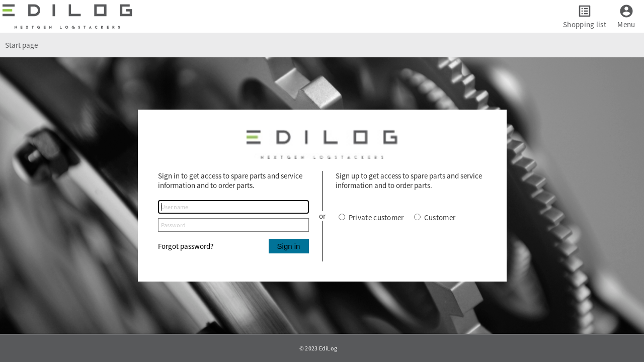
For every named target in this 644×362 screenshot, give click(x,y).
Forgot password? (186, 246)
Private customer (371, 217)
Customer (435, 217)
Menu (626, 24)
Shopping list (585, 24)
